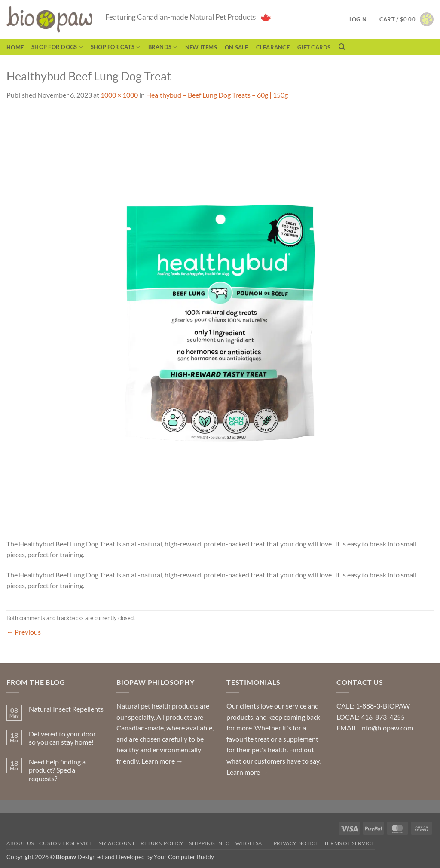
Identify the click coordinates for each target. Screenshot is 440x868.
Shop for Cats (116, 47)
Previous (24, 632)
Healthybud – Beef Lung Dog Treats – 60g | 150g (217, 95)
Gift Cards (314, 47)
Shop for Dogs (57, 47)
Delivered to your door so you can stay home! (62, 738)
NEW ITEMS (201, 47)
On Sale (237, 47)
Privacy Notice (296, 843)
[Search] (342, 47)
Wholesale (252, 843)
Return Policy (162, 843)
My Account (117, 843)
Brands (163, 47)
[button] (406, 19)
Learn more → (162, 761)
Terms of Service (349, 843)
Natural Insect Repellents (66, 709)
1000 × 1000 (119, 95)
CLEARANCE (273, 47)
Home (15, 47)
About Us (20, 843)
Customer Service (66, 843)
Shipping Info (209, 843)
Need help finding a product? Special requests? (57, 770)
